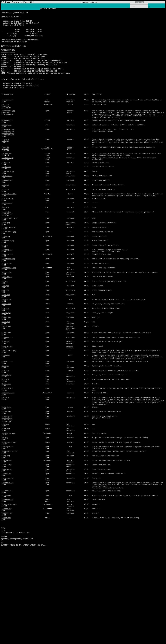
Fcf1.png (5, 166)
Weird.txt (6, 416)
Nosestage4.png (8, 161)
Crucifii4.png (7, 563)
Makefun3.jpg (7, 491)
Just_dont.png (7, 120)
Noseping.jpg (7, 294)
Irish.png (6, 278)
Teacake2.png (7, 599)
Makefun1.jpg (7, 486)
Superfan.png (7, 214)
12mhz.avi (6, 135)
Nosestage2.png (8, 157)
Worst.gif (6, 400)
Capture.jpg (7, 351)
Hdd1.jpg (5, 125)
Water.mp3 (6, 501)
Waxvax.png (6, 449)
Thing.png (6, 532)
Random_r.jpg (7, 423)
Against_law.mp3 (8, 506)
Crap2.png (6, 346)
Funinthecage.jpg (9, 315)
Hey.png (5, 289)
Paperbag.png (7, 240)
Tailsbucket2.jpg (9, 273)
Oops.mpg (5, 177)
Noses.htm (6, 193)
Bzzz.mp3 (5, 444)
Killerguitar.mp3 (9, 517)
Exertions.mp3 (7, 583)
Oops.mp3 (5, 245)
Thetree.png (7, 593)
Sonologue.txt (7, 522)
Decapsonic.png (8, 284)
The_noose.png (7, 558)
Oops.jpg (5, 175)
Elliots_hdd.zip (8, 268)
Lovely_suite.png (9, 410)
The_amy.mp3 (7, 183)
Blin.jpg (5, 433)
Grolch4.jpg (7, 476)
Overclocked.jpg (8, 133)
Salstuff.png (7, 310)
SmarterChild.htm (9, 229)
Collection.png (8, 459)
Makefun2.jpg (7, 488)
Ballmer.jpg (7, 320)
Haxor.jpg (6, 377)
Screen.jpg (6, 390)
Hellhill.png (7, 573)
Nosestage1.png (8, 155)
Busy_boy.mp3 (7, 454)
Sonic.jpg (6, 263)
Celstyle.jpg (7, 252)
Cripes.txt (6, 604)
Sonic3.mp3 (6, 356)
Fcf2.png (5, 168)
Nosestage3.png (8, 159)
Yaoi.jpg (5, 428)
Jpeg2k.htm (6, 198)
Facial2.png (7, 553)
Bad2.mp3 (5, 465)
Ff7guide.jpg (7, 395)
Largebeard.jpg (8, 203)
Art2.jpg (5, 224)
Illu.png (5, 362)
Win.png (5, 511)
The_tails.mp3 (7, 188)
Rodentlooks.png (8, 304)
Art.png (5, 330)
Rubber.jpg (6, 372)
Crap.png (5, 341)
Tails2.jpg (6, 578)
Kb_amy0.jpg (7, 439)
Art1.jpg (5, 219)
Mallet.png (6, 481)
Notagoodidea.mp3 (9, 588)
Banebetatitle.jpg (9, 527)
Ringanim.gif (7, 405)
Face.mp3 (5, 496)
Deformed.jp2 (7, 144)
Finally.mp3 (7, 537)
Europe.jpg (6, 367)
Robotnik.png (7, 209)
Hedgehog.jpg (7, 299)
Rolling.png (7, 149)
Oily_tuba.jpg (7, 235)
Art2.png (5, 336)
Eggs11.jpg (6, 382)
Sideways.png (7, 548)
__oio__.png (7, 543)
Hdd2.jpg (5, 127)
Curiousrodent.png (9, 258)
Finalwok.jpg (7, 325)
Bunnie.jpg (6, 250)
